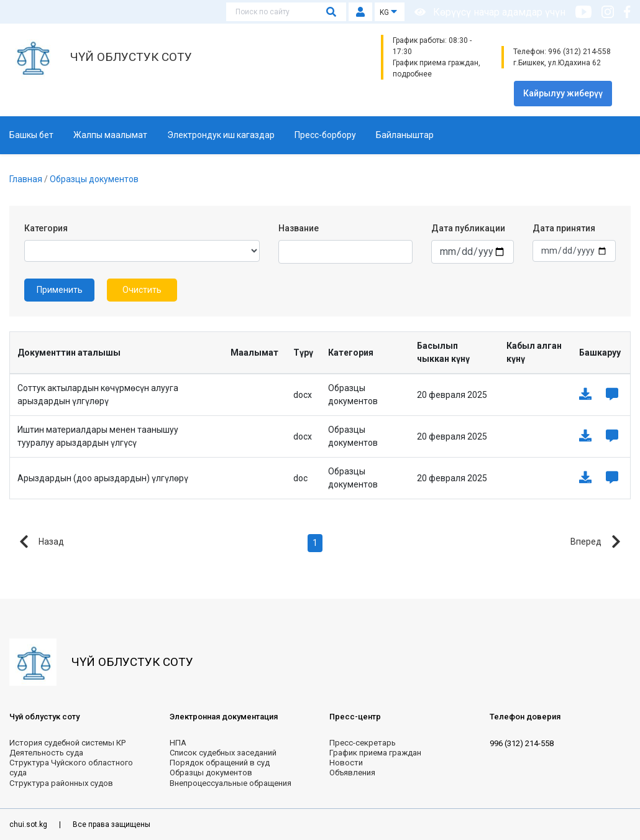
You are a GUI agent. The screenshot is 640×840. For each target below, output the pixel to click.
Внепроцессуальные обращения (231, 783)
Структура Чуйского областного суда (71, 768)
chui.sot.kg (29, 824)
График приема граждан (375, 753)
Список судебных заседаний (223, 753)
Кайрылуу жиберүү (563, 93)
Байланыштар (405, 135)
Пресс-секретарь (363, 743)
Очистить (142, 290)
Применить (60, 290)
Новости (346, 763)
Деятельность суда (46, 753)
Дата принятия (564, 228)
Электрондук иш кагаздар (221, 135)
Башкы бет (31, 135)
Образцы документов (94, 179)
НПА (178, 743)
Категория (46, 228)
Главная (27, 179)
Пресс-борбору (325, 135)
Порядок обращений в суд (220, 763)
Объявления (352, 773)
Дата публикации (468, 228)
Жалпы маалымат (110, 135)
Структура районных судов (61, 783)
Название (299, 228)
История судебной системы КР (67, 743)
